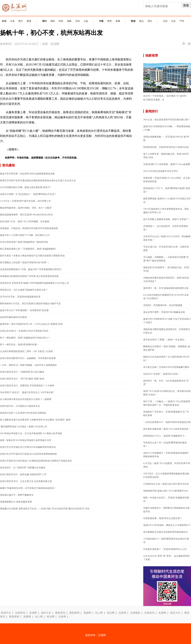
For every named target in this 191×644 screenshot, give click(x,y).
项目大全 (46, 613)
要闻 (29, 21)
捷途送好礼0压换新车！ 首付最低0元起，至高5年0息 (166, 269)
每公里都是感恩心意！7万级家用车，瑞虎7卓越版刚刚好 (28, 249)
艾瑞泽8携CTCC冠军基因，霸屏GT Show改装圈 (167, 164)
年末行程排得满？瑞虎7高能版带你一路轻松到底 (24, 242)
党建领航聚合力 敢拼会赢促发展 (16, 502)
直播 (118, 21)
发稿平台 (6, 613)
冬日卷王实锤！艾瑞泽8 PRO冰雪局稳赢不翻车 (166, 367)
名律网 (33, 613)
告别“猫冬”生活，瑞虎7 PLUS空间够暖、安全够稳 (25, 222)
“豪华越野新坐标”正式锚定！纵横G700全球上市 (24, 427)
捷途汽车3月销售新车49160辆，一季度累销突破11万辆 (167, 128)
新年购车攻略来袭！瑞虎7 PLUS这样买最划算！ (167, 429)
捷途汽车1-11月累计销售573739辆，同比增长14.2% (25, 235)
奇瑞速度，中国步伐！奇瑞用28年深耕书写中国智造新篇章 (29, 228)
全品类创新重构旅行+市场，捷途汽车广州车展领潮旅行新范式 (31, 269)
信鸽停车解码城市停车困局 (13, 317)
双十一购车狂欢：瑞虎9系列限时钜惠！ (19, 345)
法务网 (122, 613)
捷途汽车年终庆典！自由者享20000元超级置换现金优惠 (27, 174)
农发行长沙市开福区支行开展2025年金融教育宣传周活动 (28, 447)
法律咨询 (20, 613)
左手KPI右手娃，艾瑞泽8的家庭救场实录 (20, 297)
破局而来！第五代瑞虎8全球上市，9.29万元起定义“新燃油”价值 (31, 324)
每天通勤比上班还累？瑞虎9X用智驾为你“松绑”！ (25, 263)
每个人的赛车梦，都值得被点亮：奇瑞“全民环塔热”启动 (166, 156)
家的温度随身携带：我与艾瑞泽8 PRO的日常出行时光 (26, 215)
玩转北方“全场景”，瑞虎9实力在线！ (161, 374)
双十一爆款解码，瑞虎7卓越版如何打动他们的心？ (25, 338)
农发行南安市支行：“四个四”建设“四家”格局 (22, 379)
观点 (141, 21)
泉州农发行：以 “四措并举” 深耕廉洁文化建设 (23, 468)
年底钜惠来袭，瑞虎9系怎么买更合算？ (163, 518)
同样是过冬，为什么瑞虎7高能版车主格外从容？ (24, 290)
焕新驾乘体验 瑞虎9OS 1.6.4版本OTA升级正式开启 (167, 200)
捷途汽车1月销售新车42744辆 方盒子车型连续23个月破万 (167, 321)
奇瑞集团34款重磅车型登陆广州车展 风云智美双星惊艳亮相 (29, 276)
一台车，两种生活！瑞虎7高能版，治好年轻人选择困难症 (28, 365)
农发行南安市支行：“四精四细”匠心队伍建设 (22, 372)
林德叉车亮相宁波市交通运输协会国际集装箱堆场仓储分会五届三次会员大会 (38, 181)
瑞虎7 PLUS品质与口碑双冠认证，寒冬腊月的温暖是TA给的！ (167, 393)
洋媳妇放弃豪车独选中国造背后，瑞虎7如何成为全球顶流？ (166, 280)
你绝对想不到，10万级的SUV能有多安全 (20, 406)
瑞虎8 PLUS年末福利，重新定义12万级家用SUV (167, 525)
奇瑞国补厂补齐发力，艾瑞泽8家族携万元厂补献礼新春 (166, 414)
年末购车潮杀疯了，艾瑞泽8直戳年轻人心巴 (165, 549)
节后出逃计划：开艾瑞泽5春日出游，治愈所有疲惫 (166, 249)
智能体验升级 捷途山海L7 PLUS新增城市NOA (166, 491)
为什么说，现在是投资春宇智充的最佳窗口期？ (167, 90)
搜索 (186, 5)
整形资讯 (60, 613)
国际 (53, 21)
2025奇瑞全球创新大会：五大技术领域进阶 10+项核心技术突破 (31, 433)
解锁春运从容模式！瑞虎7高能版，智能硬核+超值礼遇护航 (167, 348)
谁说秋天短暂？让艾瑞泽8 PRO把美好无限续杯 (23, 413)
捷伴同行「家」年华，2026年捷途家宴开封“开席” (166, 383)
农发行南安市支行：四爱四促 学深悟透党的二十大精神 (27, 386)
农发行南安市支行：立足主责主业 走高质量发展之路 (26, 481)
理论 (150, 21)
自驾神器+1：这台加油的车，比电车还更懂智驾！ (166, 228)
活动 (78, 21)
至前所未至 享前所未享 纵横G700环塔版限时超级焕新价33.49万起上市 (35, 283)
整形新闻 (74, 613)
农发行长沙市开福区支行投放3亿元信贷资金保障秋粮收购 (28, 454)
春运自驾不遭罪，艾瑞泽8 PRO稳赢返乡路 (164, 312)
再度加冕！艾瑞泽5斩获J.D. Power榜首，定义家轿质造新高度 (167, 180)
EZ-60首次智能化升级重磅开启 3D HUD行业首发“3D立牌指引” (166, 297)
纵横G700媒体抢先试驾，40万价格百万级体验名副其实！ (28, 488)
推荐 (110, 21)
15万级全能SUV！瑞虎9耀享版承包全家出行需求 (166, 541)
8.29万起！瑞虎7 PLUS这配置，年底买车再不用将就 (167, 465)
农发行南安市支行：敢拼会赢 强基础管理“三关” (24, 474)
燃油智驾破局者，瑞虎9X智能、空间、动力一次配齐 (26, 208)
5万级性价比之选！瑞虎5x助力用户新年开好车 (166, 484)
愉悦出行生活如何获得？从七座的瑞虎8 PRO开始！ (166, 359)
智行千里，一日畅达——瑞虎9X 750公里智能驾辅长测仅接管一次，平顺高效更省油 (167, 403)
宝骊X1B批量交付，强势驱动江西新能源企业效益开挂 (166, 510)
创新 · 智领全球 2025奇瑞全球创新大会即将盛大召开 (26, 440)
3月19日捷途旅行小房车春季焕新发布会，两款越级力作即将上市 (166, 211)
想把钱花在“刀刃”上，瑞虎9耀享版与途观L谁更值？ (167, 190)
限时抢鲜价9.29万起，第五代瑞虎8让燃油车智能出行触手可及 (30, 304)
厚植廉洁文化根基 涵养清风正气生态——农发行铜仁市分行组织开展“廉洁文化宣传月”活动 (45, 509)
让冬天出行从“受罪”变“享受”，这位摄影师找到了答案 (166, 558)
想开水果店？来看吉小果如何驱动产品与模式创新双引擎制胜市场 (32, 256)
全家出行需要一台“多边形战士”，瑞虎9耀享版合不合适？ (28, 194)
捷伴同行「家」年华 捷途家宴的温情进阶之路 (166, 288)
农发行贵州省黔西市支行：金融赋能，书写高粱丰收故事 (28, 358)
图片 (21, 21)
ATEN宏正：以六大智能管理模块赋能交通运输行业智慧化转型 (166, 475)
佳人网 (99, 613)
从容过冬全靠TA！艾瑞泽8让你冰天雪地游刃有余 (24, 331)
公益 (86, 21)
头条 (12, 21)
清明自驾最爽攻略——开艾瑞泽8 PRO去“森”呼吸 (166, 139)
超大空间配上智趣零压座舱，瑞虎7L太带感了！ (167, 219)
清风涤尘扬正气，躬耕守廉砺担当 (17, 495)
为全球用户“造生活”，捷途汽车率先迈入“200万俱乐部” (27, 392)
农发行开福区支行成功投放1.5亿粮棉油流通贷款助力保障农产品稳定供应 (36, 461)
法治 (165, 21)
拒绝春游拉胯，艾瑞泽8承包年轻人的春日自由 (166, 147)
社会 (173, 21)
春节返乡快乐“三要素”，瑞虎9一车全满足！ (165, 340)
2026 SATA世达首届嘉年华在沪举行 (161, 171)
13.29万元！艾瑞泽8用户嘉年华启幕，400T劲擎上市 (25, 201)
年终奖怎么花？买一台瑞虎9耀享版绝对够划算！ (165, 444)
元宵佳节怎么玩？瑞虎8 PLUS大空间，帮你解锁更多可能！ (167, 238)
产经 (182, 21)
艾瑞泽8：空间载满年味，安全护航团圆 (163, 305)
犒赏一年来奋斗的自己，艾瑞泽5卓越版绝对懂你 (166, 499)
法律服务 (135, 613)
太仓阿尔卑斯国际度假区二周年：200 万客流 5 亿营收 (27, 351)
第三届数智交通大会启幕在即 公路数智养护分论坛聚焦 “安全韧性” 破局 (35, 420)
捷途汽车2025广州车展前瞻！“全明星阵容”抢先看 (24, 310)
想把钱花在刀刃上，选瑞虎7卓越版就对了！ (165, 436)
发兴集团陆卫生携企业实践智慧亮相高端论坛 (166, 532)
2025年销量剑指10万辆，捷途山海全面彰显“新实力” (25, 187)
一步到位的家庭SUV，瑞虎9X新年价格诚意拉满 (167, 422)
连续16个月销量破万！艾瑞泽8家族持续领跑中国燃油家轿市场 (166, 455)
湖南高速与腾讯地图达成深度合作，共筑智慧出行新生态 (167, 331)
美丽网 (87, 613)
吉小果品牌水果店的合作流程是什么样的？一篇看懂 (26, 399)
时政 (61, 21)
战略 (69, 21)
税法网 (111, 613)
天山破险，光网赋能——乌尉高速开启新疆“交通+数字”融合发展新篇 (166, 259)
